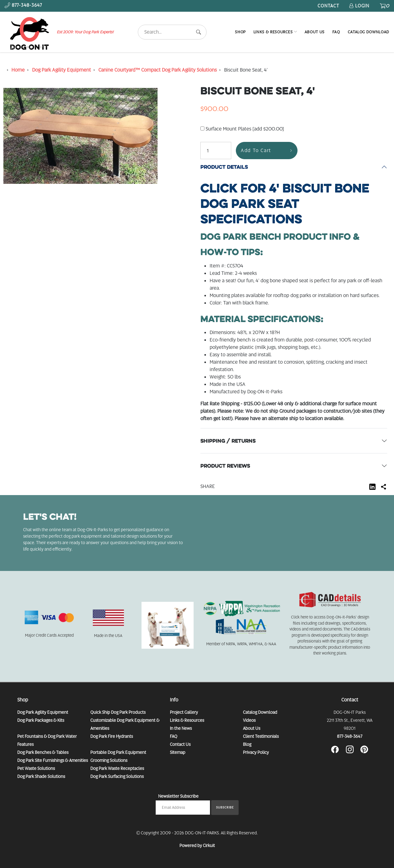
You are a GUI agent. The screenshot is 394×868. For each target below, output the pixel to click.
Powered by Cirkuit (197, 845)
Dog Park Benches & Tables (43, 752)
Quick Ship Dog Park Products (118, 712)
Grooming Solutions (109, 760)
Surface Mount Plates (242, 129)
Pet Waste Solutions (36, 768)
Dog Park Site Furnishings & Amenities (53, 760)
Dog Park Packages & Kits (41, 720)
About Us (315, 32)
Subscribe (225, 807)
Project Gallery (184, 712)
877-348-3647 (350, 736)
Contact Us (180, 744)
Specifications (285, 204)
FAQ (336, 32)
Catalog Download (369, 32)
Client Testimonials (261, 736)
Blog (247, 744)
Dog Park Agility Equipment (43, 712)
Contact (328, 6)
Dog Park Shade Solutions (41, 776)
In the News (181, 728)
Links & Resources (273, 32)
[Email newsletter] (183, 808)
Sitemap (178, 752)
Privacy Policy (256, 752)
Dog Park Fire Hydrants (112, 736)
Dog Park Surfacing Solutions (117, 776)
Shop (240, 32)
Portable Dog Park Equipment (118, 752)
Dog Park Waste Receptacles (117, 768)
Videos (249, 720)
